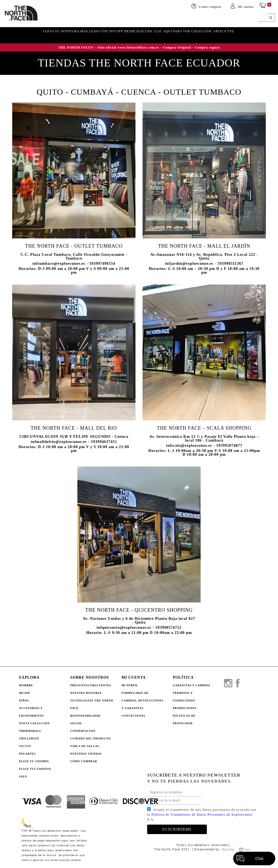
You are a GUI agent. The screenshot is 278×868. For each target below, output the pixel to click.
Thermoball (30, 731)
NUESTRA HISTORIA (86, 693)
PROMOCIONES (185, 708)
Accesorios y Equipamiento (31, 712)
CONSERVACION (83, 731)
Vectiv (25, 746)
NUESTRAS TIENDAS (86, 754)
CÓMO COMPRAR (84, 761)
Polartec (28, 754)
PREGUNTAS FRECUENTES (91, 685)
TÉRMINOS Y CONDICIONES (184, 697)
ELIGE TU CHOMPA (200, 18)
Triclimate (29, 738)
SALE (226, 18)
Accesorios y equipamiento (117, 18)
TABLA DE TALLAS (85, 746)
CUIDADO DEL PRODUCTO (91, 738)
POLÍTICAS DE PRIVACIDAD (184, 719)
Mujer (65, 18)
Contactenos (134, 716)
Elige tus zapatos (35, 769)
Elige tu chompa (34, 761)
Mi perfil (130, 685)
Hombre (26, 685)
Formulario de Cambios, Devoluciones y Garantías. (143, 701)
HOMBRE (46, 18)
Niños (81, 18)
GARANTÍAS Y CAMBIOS (191, 685)
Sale (23, 776)
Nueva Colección (34, 723)
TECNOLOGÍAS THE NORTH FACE (92, 704)
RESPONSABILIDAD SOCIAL (85, 719)
